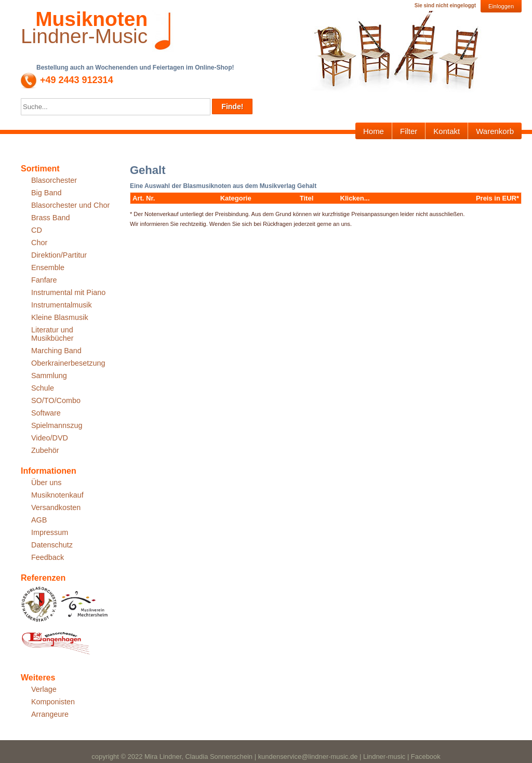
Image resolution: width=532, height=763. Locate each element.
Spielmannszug (57, 425)
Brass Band (50, 218)
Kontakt (447, 131)
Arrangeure (50, 714)
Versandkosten (56, 507)
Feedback (48, 557)
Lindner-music (384, 757)
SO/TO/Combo (56, 400)
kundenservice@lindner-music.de (308, 757)
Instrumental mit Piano (68, 292)
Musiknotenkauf (57, 495)
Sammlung (49, 376)
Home (374, 131)
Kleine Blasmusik (60, 317)
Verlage (44, 689)
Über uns (46, 483)
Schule (43, 388)
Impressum (50, 532)
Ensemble (48, 267)
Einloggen (501, 6)
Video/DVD (50, 438)
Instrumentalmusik (62, 305)
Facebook (426, 757)
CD (37, 230)
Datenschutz (52, 545)
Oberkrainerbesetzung (68, 363)
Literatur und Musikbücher (52, 334)
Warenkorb (495, 131)
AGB (39, 520)
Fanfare (44, 280)
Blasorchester (54, 180)
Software (46, 413)
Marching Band (56, 351)
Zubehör (45, 450)
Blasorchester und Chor (70, 205)
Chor (39, 243)
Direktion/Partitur (59, 255)
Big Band (46, 193)
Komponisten (53, 702)
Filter (409, 131)
